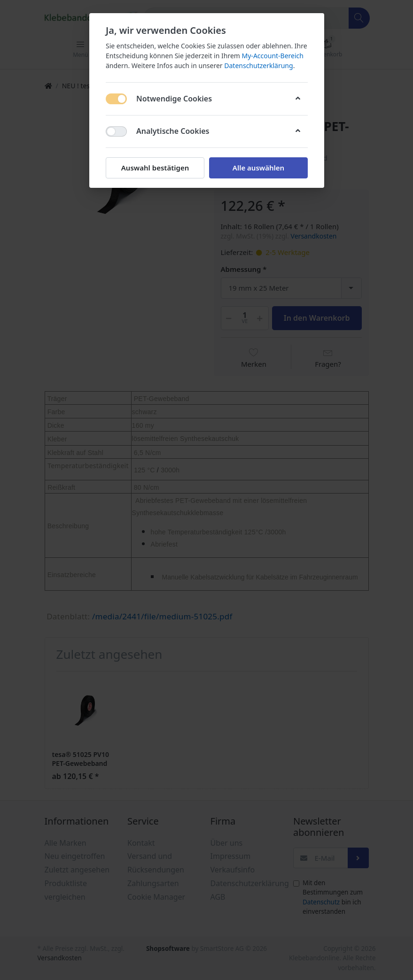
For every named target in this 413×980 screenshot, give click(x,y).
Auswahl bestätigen (155, 168)
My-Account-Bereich (272, 56)
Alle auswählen (258, 168)
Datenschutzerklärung (258, 66)
